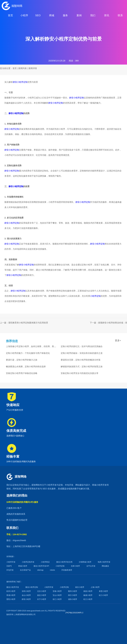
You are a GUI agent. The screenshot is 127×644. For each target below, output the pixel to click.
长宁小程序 (42, 599)
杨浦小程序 (88, 595)
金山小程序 (26, 595)
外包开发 (10, 570)
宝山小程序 (57, 595)
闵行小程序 (73, 595)
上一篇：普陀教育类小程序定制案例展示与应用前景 (24, 323)
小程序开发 (51, 485)
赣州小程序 (73, 591)
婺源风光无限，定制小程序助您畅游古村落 (81, 360)
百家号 (9, 566)
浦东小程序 (73, 599)
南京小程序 (80, 587)
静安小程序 (26, 599)
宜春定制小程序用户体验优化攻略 (22, 373)
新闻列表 (23, 68)
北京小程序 (42, 591)
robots (52, 570)
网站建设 (80, 485)
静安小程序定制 (20, 82)
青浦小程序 (11, 595)
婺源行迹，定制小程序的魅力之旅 (22, 360)
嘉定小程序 (42, 595)
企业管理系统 (29, 489)
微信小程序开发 (13, 587)
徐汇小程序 (57, 599)
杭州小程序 (11, 591)
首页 (15, 68)
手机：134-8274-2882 (17, 534)
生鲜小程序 (75, 566)
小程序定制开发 (28, 562)
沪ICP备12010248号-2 (74, 613)
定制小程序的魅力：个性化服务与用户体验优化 (28, 353)
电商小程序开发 (104, 562)
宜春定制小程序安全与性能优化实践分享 (80, 373)
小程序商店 (45, 562)
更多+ (118, 340)
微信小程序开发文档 (64, 562)
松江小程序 (88, 599)
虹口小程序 (103, 595)
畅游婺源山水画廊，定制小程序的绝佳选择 (26, 367)
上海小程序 (95, 587)
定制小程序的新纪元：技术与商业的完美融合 (82, 346)
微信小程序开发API (41, 566)
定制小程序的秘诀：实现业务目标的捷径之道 (82, 353)
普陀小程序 (11, 599)
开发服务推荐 (67, 570)
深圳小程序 (26, 591)
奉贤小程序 (103, 591)
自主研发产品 (25, 570)
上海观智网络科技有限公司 (25, 614)
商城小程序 (97, 485)
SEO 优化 (47, 489)
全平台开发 (91, 566)
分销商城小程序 (85, 562)
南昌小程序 (88, 591)
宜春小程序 (57, 591)
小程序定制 (95, 296)
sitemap (40, 570)
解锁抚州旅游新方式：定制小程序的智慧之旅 (82, 367)
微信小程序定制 (32, 587)
